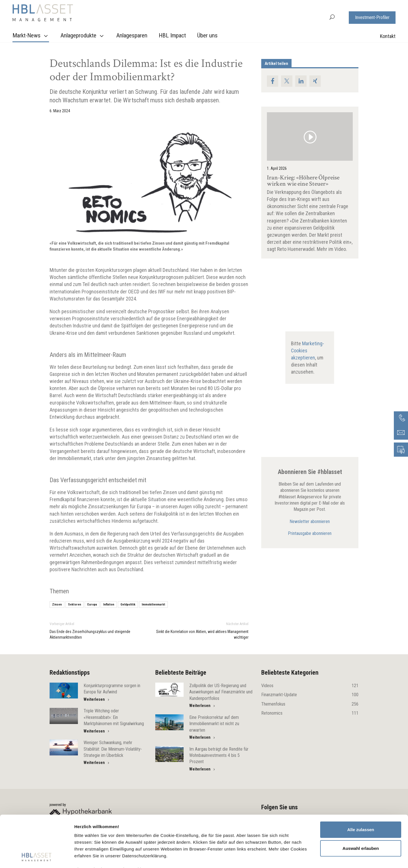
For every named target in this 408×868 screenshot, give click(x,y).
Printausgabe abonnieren (310, 533)
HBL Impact (172, 35)
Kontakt (388, 36)
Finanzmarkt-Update (310, 695)
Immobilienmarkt (153, 605)
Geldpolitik (128, 605)
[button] (332, 17)
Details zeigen (301, 857)
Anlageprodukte (83, 36)
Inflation (109, 605)
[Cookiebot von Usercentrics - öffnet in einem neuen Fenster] (37, 857)
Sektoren (75, 605)
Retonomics (310, 713)
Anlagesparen (132, 35)
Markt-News (31, 36)
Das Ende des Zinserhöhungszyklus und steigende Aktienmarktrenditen (90, 634)
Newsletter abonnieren (310, 521)
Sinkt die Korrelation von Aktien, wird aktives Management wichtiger (202, 634)
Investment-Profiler (372, 17)
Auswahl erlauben (361, 800)
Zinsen (57, 605)
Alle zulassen (361, 781)
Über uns (207, 35)
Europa (92, 605)
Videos (310, 686)
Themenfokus (310, 704)
